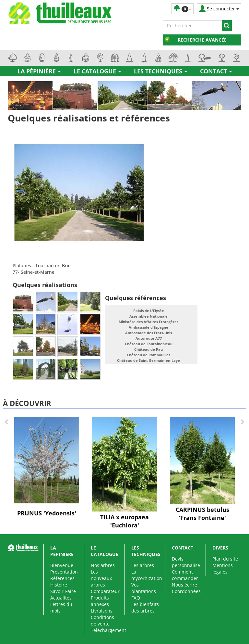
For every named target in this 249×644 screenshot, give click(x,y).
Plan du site (225, 559)
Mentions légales (223, 568)
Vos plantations (144, 588)
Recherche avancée (202, 40)
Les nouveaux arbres (101, 578)
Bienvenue (62, 565)
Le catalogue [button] (97, 71)
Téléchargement (108, 630)
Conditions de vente (102, 620)
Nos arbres (103, 565)
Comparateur (105, 591)
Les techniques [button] (160, 71)
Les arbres (143, 565)
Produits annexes (100, 601)
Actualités (61, 598)
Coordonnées (186, 591)
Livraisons (102, 611)
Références (62, 578)
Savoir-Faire (63, 591)
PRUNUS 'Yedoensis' (47, 513)
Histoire (59, 585)
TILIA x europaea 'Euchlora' (124, 521)
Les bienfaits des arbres (145, 607)
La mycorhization (147, 575)
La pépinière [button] (39, 71)
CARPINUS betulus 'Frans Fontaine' (202, 514)
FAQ (136, 598)
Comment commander (185, 575)
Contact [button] (216, 71)
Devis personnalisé (186, 562)
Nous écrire (184, 585)
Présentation (64, 572)
